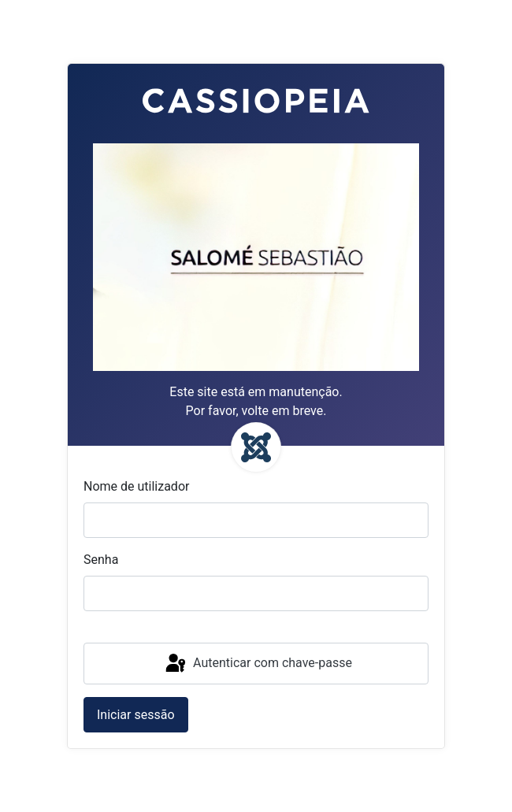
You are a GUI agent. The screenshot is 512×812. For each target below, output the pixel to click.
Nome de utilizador (136, 486)
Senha (101, 560)
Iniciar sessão (136, 715)
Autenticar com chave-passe (258, 664)
